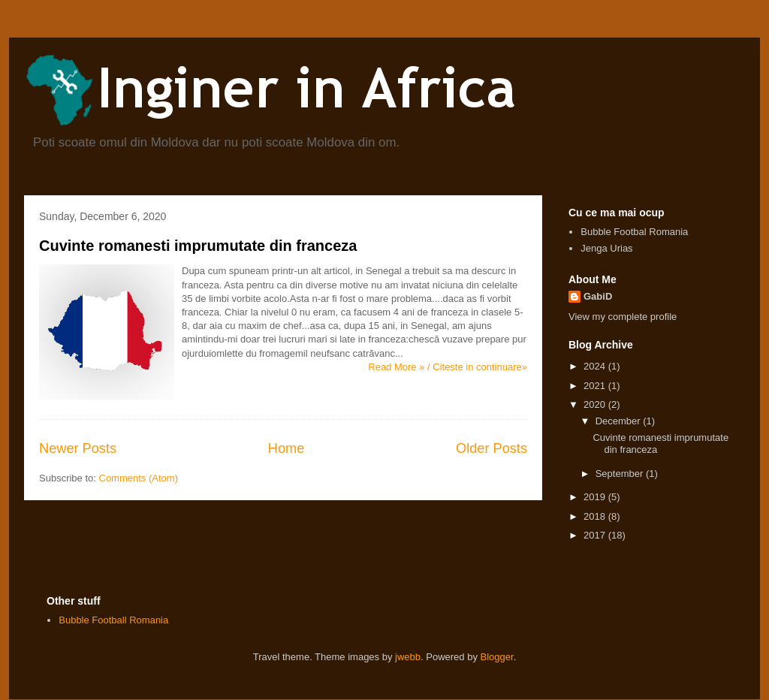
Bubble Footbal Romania (634, 232)
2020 (596, 404)
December (620, 421)
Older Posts (492, 448)
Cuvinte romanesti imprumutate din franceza (198, 246)
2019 (596, 497)
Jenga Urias (606, 248)
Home (286, 448)
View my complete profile (623, 317)
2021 (596, 386)
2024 (596, 366)
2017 (596, 535)
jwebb (408, 657)
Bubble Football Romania (113, 620)
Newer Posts (78, 448)
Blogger (497, 657)
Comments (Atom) (139, 478)
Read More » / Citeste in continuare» (448, 367)
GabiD (598, 296)
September (621, 474)
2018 (596, 516)
